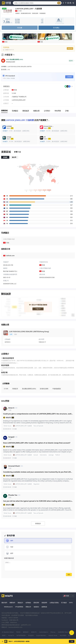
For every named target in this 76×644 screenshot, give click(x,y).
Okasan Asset (53, 635)
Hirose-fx (11, 635)
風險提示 (20, 603)
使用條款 (28, 603)
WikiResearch (8, 607)
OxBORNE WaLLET (64, 632)
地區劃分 (36, 607)
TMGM (18, 632)
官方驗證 (64, 603)
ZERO (4, 635)
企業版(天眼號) (54, 603)
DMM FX (34, 632)
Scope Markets (41, 635)
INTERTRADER (21, 635)
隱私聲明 (36, 603)
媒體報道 (44, 607)
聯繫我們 (12, 603)
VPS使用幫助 (19, 607)
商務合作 (28, 607)
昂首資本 (31, 635)
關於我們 (4, 603)
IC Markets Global (8, 632)
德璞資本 (26, 632)
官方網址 (56, 28)
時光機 (20, 28)
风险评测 (70, 48)
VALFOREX (63, 635)
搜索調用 (44, 603)
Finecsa (53, 632)
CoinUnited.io (43, 632)
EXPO (71, 603)
